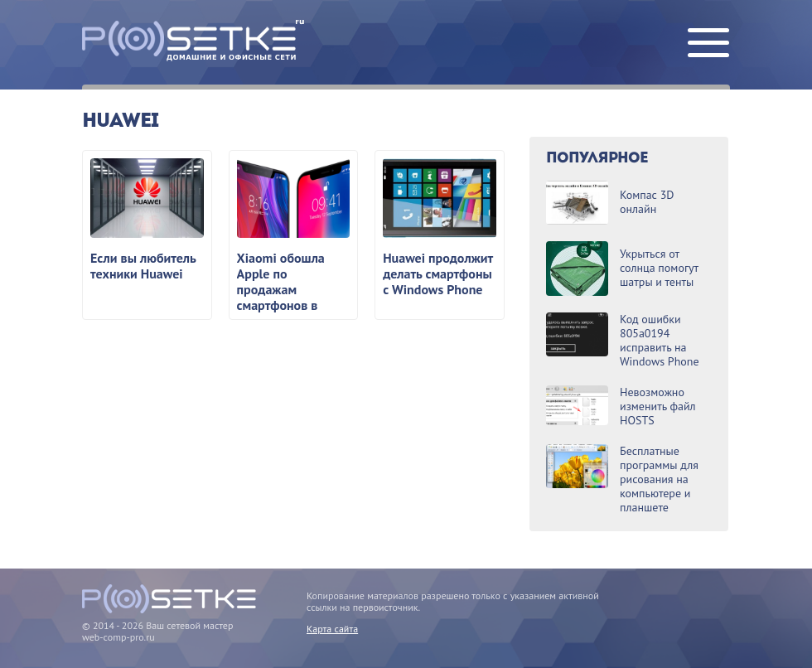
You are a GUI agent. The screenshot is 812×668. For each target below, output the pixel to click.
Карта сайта (332, 629)
